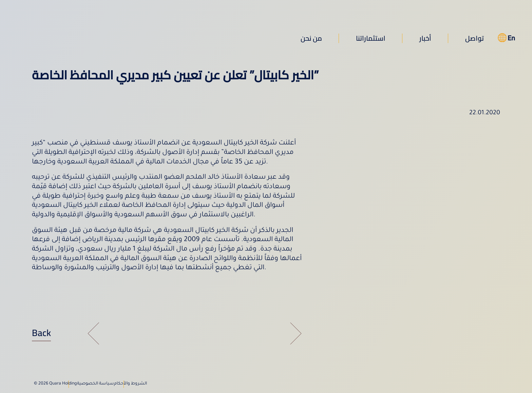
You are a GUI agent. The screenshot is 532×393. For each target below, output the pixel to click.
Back (41, 333)
